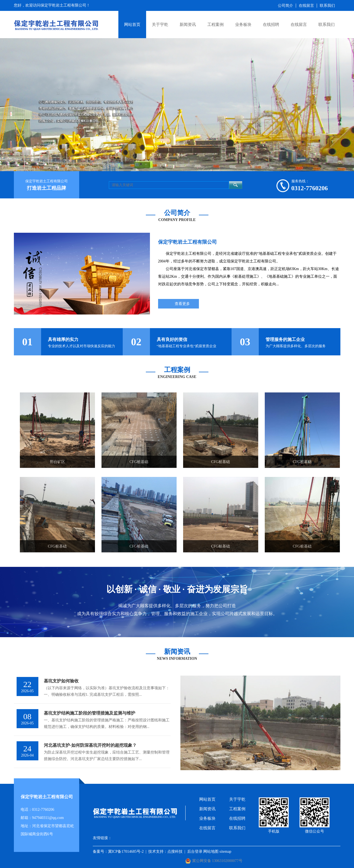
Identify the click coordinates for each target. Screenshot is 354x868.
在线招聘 (271, 25)
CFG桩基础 (139, 462)
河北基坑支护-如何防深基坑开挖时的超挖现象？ (90, 745)
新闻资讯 (188, 25)
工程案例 (216, 25)
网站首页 (132, 25)
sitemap (226, 852)
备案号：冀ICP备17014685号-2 (118, 852)
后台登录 (195, 852)
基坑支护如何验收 (61, 681)
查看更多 (182, 304)
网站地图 (211, 852)
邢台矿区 (57, 462)
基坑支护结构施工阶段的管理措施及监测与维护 (90, 713)
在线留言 (299, 25)
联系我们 (327, 25)
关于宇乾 (160, 25)
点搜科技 (175, 852)
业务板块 (243, 25)
